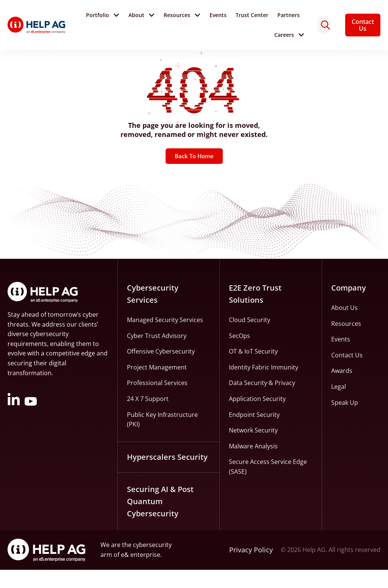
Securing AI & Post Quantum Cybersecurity (160, 520)
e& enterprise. (141, 573)
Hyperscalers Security (167, 475)
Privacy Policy (251, 568)
